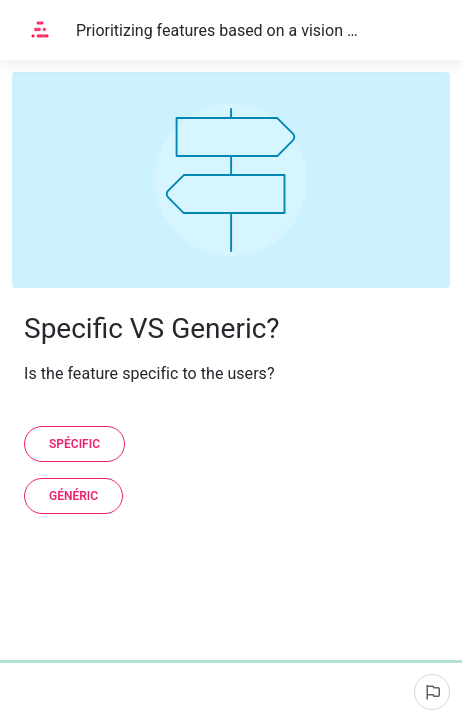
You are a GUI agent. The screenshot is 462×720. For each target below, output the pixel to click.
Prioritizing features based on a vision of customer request (217, 30)
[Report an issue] (432, 692)
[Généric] (73, 496)
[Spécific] (74, 444)
